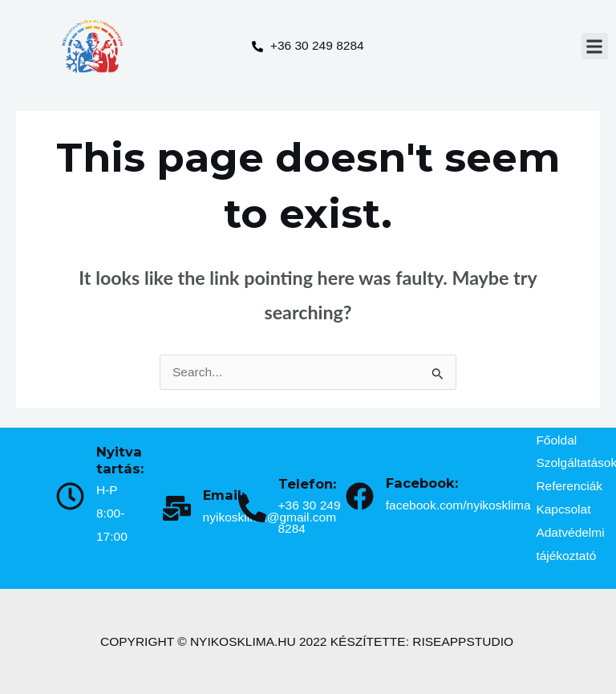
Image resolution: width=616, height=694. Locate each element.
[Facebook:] (360, 496)
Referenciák (569, 486)
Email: (224, 495)
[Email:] (177, 508)
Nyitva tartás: (120, 460)
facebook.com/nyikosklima (458, 505)
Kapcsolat (563, 509)
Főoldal (556, 440)
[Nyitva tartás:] (70, 496)
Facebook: (422, 483)
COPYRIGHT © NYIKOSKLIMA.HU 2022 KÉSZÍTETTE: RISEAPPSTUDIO (307, 641)
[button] (595, 46)
